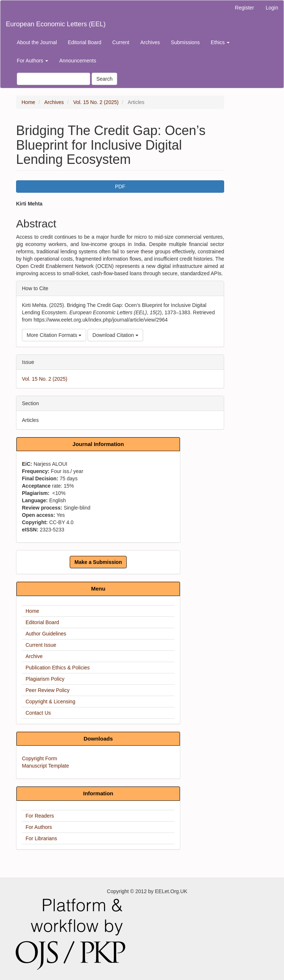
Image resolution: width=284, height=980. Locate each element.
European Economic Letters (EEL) (56, 24)
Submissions (185, 42)
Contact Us (38, 713)
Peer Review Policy (48, 690)
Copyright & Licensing (50, 702)
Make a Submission (98, 562)
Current (121, 42)
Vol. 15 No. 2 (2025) (96, 102)
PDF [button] (120, 187)
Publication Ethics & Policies (58, 668)
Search (104, 79)
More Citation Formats (54, 335)
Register (245, 8)
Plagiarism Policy (45, 679)
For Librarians (41, 838)
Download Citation (115, 335)
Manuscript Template (45, 766)
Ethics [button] (220, 42)
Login (272, 8)
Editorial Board (85, 42)
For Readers (40, 816)
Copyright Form (39, 758)
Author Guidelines (46, 634)
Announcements (78, 61)
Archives (150, 42)
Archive (34, 656)
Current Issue (41, 645)
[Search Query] (53, 79)
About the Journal (37, 42)
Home (28, 102)
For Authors (39, 827)
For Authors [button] (32, 61)
